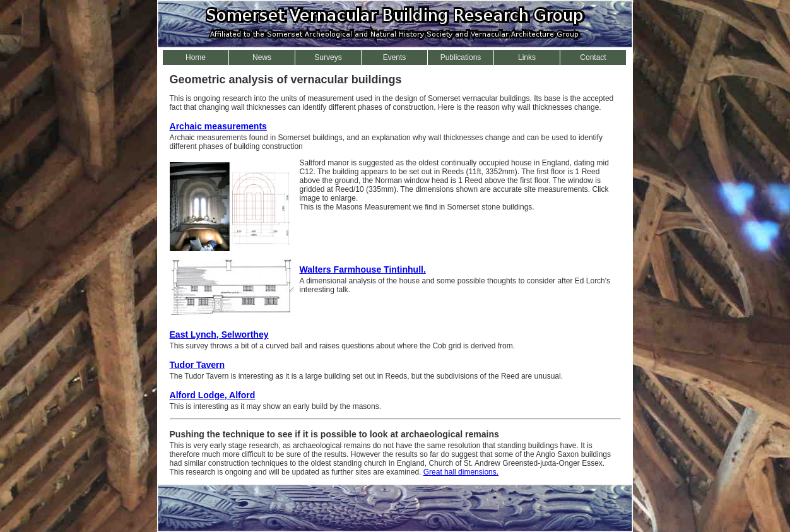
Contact (593, 57)
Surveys (328, 57)
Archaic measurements (218, 126)
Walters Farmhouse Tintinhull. (363, 269)
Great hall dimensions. (461, 472)
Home (196, 57)
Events (395, 57)
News (262, 57)
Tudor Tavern (197, 365)
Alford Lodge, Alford (213, 395)
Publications (461, 57)
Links (527, 57)
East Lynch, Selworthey (219, 334)
